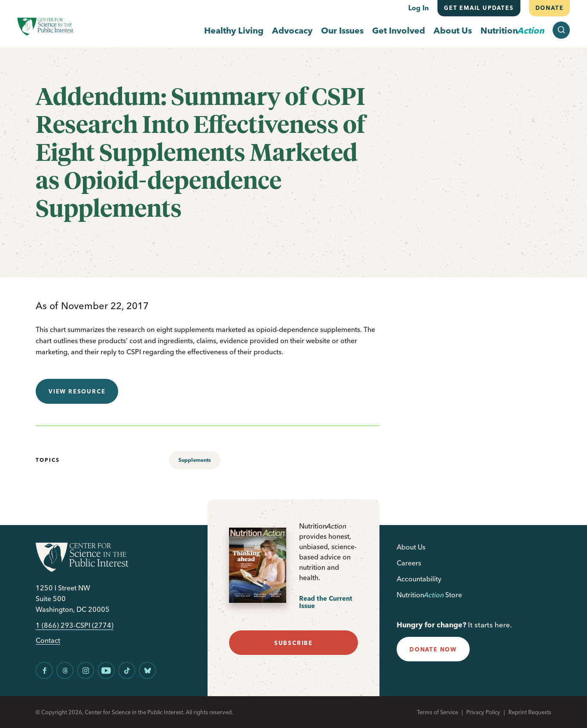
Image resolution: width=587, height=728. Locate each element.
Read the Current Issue (326, 602)
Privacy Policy (483, 712)
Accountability (419, 579)
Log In (419, 8)
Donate (549, 8)
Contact (48, 640)
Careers (409, 563)
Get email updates (479, 8)
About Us (453, 30)
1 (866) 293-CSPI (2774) (75, 625)
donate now (433, 649)
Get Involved (399, 30)
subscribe (293, 643)
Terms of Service (437, 712)
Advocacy (292, 30)
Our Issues (342, 30)
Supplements (195, 460)
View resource (77, 391)
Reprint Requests (530, 712)
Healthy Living (234, 30)
